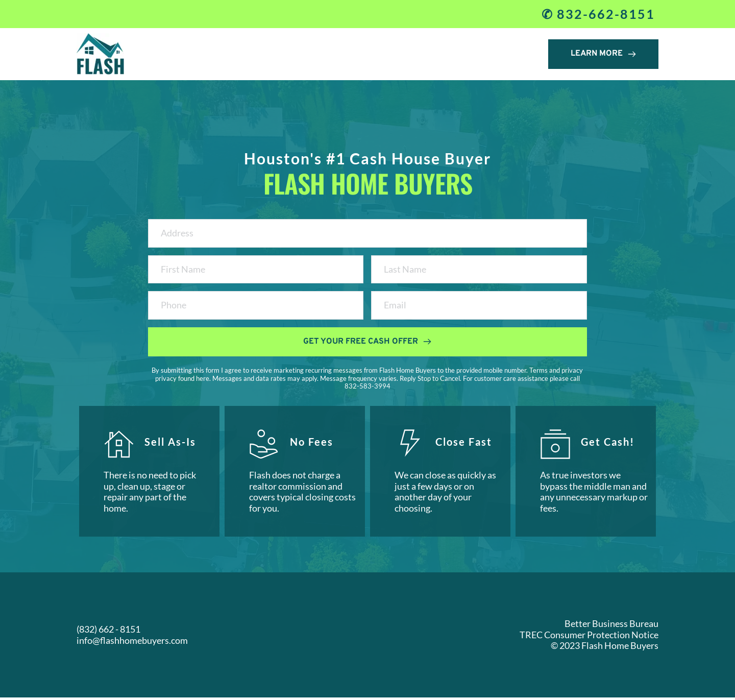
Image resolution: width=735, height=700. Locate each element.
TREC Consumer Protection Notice (589, 637)
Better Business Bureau (611, 626)
